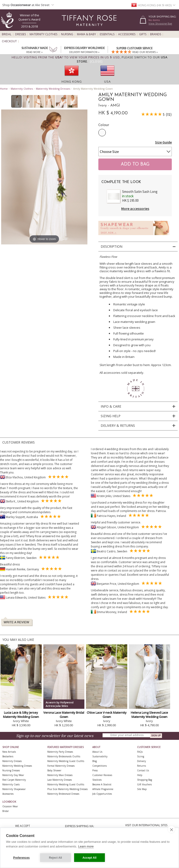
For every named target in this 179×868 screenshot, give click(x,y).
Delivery (141, 761)
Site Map (142, 789)
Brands (156, 34)
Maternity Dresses (12, 761)
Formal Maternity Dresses (61, 766)
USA (107, 81)
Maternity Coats (11, 784)
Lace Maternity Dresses (60, 780)
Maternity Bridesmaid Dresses (63, 794)
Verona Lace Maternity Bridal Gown (64, 715)
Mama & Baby (86, 34)
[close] (171, 829)
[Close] (96, 61)
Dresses (21, 34)
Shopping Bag (145, 780)
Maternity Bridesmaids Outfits (64, 756)
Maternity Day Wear (13, 775)
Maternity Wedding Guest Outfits (66, 761)
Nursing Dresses (11, 770)
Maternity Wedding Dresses (53, 89)
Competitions (100, 766)
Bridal (7, 34)
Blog (95, 761)
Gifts (143, 34)
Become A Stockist (102, 784)
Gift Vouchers (144, 784)
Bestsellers (8, 756)
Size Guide (163, 142)
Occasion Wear (10, 806)
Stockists (97, 780)
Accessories (127, 34)
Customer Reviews (102, 775)
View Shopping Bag (160, 23)
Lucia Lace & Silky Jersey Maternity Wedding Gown (21, 715)
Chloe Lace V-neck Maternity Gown (107, 715)
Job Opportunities (102, 794)
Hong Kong (72, 81)
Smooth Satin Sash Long (140, 192)
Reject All (55, 858)
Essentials (107, 34)
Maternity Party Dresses (60, 752)
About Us (97, 752)
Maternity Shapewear (14, 789)
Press (95, 770)
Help (140, 775)
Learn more (86, 846)
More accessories (135, 208)
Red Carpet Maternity (14, 780)
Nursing (67, 34)
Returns (141, 766)
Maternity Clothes (43, 34)
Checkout (9, 41)
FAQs (140, 752)
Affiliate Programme (103, 789)
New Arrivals (9, 752)
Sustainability (100, 756)
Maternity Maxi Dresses (60, 775)
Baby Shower (54, 770)
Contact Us (143, 770)
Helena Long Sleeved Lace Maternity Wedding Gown (149, 715)
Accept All (89, 858)
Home (4, 89)
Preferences (22, 858)
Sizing (141, 756)
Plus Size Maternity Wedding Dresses (67, 789)
